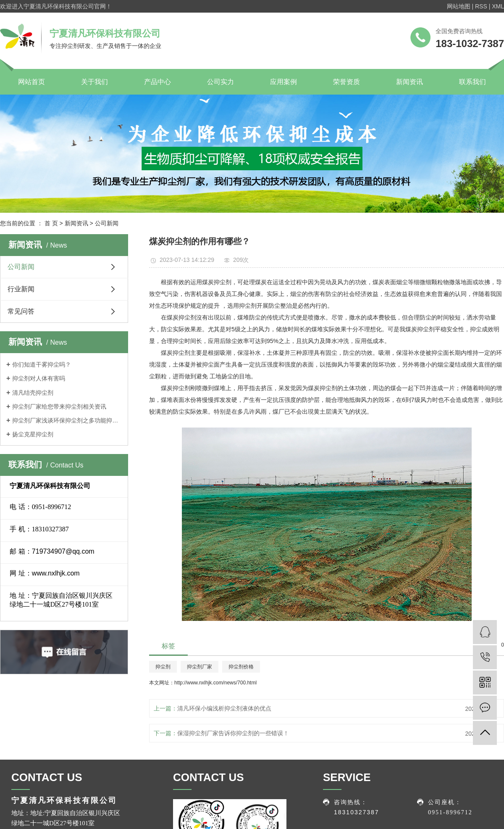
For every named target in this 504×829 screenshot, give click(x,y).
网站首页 (31, 82)
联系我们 (472, 82)
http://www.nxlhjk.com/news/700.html (215, 683)
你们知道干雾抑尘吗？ (42, 364)
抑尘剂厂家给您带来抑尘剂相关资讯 (59, 407)
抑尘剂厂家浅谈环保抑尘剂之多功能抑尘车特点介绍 (67, 420)
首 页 (51, 223)
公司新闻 (107, 223)
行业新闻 (21, 289)
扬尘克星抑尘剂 (33, 434)
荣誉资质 (346, 82)
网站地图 (459, 6)
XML (498, 6)
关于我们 (94, 82)
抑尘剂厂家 (199, 667)
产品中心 (157, 82)
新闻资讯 (409, 82)
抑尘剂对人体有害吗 (39, 378)
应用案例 (283, 82)
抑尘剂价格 (241, 667)
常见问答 (21, 311)
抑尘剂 (163, 667)
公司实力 (220, 82)
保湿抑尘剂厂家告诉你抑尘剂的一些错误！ (233, 733)
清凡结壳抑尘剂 (33, 393)
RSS (481, 6)
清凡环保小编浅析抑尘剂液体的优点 (224, 708)
